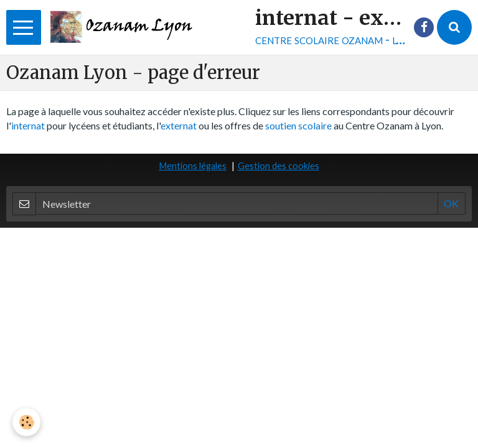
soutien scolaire (298, 125)
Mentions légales (193, 166)
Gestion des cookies (279, 166)
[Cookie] (26, 422)
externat (179, 125)
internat (28, 125)
